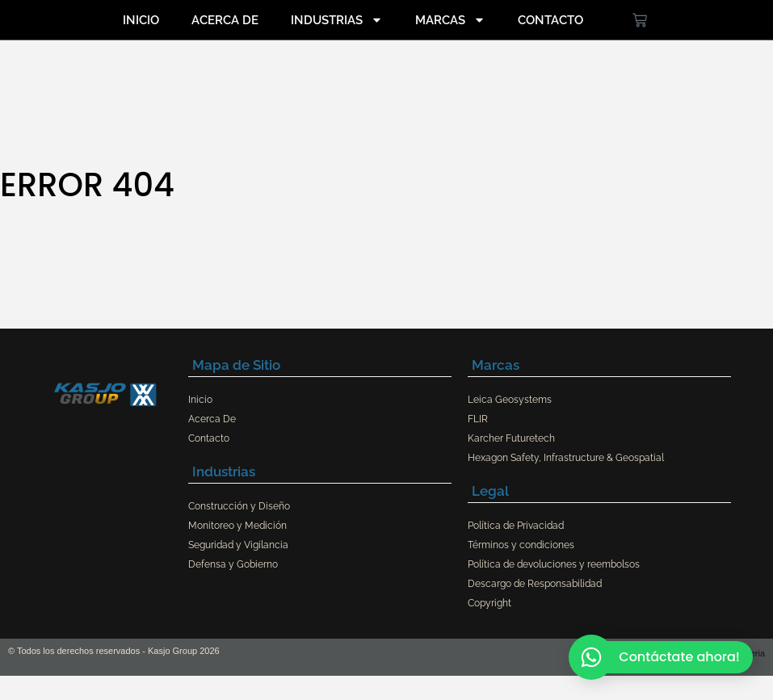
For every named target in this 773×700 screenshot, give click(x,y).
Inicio (141, 20)
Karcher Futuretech (511, 438)
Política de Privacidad (516, 526)
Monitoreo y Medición (237, 526)
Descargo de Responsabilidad (535, 584)
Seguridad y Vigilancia (238, 545)
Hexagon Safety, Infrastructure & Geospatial (566, 458)
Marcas (450, 20)
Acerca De (225, 20)
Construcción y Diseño (239, 506)
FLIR (478, 419)
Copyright (489, 603)
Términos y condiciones (521, 545)
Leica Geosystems (510, 400)
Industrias (337, 20)
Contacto (550, 20)
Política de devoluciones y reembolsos (554, 564)
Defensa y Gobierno (233, 564)
